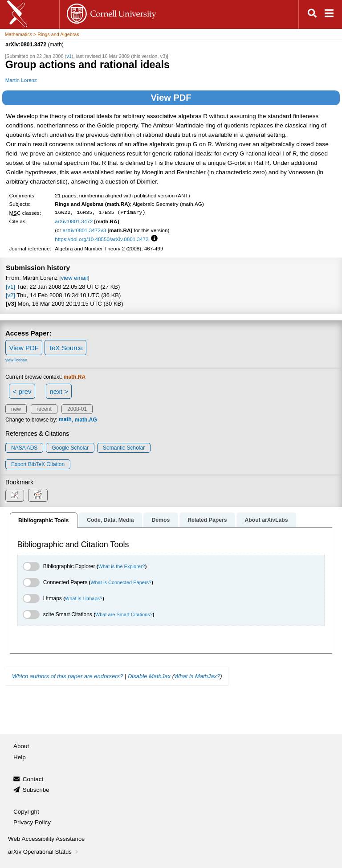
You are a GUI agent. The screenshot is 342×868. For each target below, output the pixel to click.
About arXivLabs (266, 520)
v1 (69, 56)
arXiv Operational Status (44, 852)
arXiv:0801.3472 (74, 221)
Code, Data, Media (110, 520)
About (21, 746)
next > (59, 391)
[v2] (10, 295)
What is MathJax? (197, 676)
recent (44, 409)
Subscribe (36, 790)
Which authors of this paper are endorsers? (67, 676)
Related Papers (207, 520)
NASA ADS (24, 448)
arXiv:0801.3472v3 (84, 230)
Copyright (26, 812)
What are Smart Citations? (124, 614)
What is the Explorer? (122, 566)
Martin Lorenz (21, 80)
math (65, 420)
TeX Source (65, 348)
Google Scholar (70, 448)
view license (16, 360)
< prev (22, 391)
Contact (33, 779)
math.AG (86, 420)
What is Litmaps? (84, 598)
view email (74, 278)
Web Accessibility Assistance (46, 839)
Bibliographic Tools (43, 520)
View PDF (171, 98)
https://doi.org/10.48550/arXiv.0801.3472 (102, 239)
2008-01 (77, 409)
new (16, 409)
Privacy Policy (32, 822)
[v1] (10, 287)
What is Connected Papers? (121, 582)
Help (20, 757)
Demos (161, 520)
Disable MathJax (149, 676)
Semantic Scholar (124, 448)
